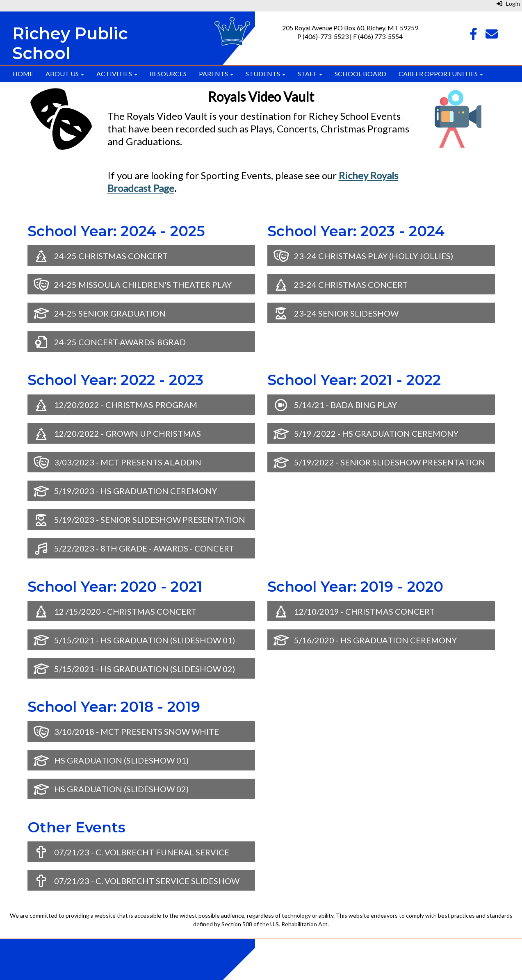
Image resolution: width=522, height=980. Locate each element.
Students (266, 74)
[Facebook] (473, 36)
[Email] (492, 36)
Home (23, 74)
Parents (216, 74)
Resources (168, 74)
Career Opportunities (441, 74)
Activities (117, 74)
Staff (310, 74)
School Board (360, 74)
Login (508, 3)
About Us (65, 74)
